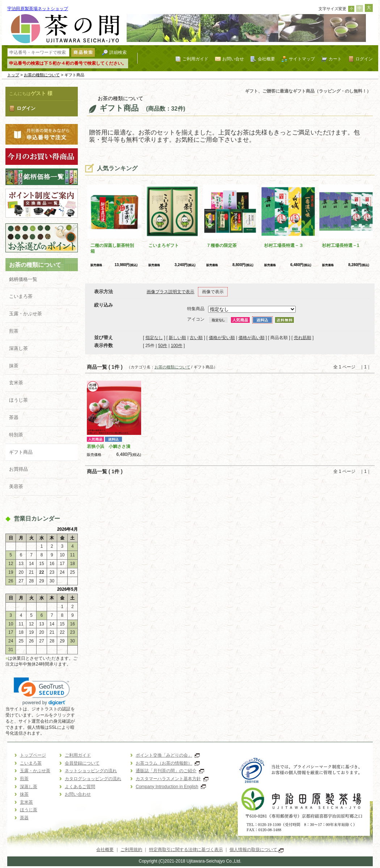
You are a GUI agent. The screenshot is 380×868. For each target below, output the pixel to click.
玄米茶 (16, 383)
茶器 (14, 417)
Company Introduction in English (171, 787)
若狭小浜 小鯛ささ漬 (109, 446)
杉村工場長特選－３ (284, 245)
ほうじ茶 (18, 400)
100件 (177, 346)
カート (335, 59)
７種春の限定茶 (221, 245)
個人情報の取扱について (256, 850)
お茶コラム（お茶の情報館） (168, 763)
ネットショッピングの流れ (91, 771)
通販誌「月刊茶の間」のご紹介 (170, 771)
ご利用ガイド (195, 59)
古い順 (196, 338)
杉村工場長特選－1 (341, 245)
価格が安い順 (222, 338)
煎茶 (14, 331)
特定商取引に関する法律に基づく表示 (186, 850)
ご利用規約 (131, 850)
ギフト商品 (21, 452)
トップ (13, 75)
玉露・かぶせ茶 (26, 314)
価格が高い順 (252, 338)
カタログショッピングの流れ (93, 779)
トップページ (33, 755)
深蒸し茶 (18, 348)
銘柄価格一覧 (23, 279)
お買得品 (18, 469)
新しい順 (177, 338)
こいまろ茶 (21, 296)
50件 (163, 346)
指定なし (154, 338)
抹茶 (14, 366)
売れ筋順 (303, 338)
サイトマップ (302, 59)
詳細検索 (118, 52)
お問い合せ (233, 59)
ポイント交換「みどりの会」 (168, 755)
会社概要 (266, 59)
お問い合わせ (78, 794)
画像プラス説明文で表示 (170, 292)
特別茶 (16, 435)
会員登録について (82, 763)
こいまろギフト (164, 245)
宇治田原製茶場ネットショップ (38, 9)
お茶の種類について (42, 75)
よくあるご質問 (80, 787)
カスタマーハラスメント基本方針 (172, 779)
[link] (42, 691)
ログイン (364, 59)
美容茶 (16, 486)
